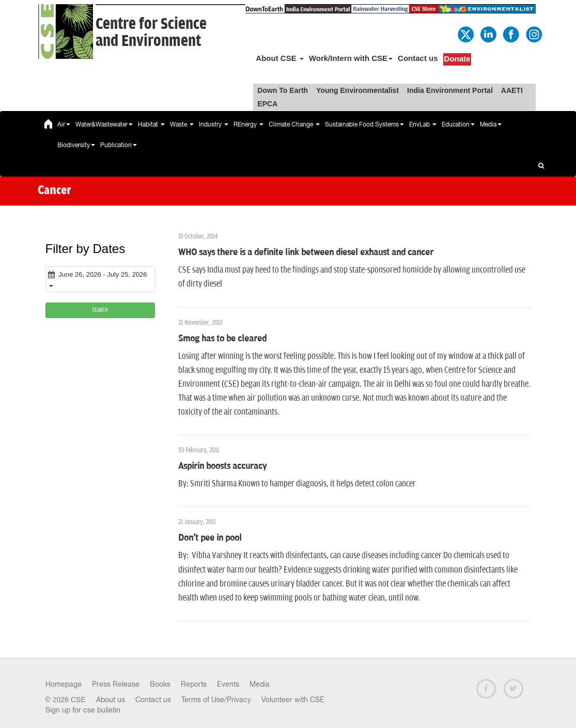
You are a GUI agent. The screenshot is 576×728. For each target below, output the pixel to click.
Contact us (418, 58)
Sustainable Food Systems (364, 124)
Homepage (64, 684)
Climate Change (294, 124)
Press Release (116, 684)
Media (491, 124)
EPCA (267, 104)
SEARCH (100, 310)
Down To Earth (283, 90)
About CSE (280, 58)
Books (160, 684)
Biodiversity (76, 145)
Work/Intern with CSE (351, 58)
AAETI (512, 90)
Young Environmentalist (357, 90)
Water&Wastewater (104, 124)
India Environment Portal (450, 90)
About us (111, 700)
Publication (119, 145)
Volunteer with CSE (293, 700)
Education (458, 124)
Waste (182, 124)
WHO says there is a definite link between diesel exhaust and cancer (306, 252)
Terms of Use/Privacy (216, 700)
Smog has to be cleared (222, 339)
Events (228, 684)
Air (64, 124)
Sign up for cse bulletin (83, 710)
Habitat (151, 124)
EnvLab (423, 124)
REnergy (248, 124)
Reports (194, 684)
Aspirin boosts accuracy (222, 466)
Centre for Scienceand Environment (151, 33)
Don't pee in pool (210, 538)
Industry (214, 124)
